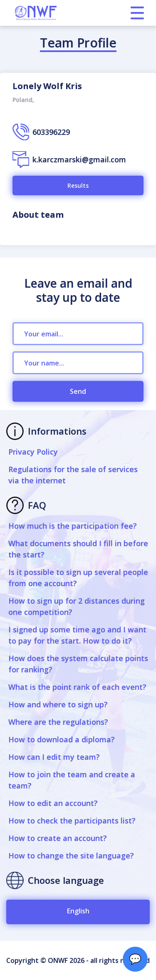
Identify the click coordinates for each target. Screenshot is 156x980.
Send (78, 391)
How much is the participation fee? (73, 526)
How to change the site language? (71, 856)
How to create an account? (58, 838)
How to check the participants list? (72, 821)
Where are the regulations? (58, 722)
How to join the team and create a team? (72, 780)
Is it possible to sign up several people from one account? (78, 578)
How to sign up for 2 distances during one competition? (77, 606)
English (78, 911)
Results (78, 185)
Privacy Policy (33, 452)
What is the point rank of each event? (77, 687)
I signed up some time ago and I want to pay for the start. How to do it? (77, 635)
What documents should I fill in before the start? (78, 549)
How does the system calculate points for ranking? (78, 664)
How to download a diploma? (62, 739)
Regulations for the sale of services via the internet (73, 475)
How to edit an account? (53, 803)
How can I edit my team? (54, 757)
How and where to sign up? (58, 704)
